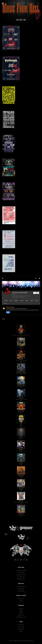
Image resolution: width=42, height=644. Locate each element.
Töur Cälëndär (21, 591)
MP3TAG (21, 613)
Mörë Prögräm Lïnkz (21, 617)
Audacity (21, 611)
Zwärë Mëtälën (21, 573)
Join (35, 293)
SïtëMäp (21, 631)
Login (8, 312)
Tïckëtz (21, 601)
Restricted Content (10, 307)
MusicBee (21, 609)
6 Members (16, 297)
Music (14, 295)
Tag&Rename (21, 615)
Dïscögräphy (21, 589)
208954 (22, 297)
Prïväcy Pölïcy (21, 627)
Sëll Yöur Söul (21, 599)
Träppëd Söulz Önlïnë (21, 575)
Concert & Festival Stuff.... (20, 293)
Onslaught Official (21, 587)
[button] (36, 278)
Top (4, 319)
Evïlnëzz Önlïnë (21, 577)
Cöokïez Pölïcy (21, 629)
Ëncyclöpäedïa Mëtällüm (21, 571)
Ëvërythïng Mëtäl (21, 579)
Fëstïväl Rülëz (21, 625)
